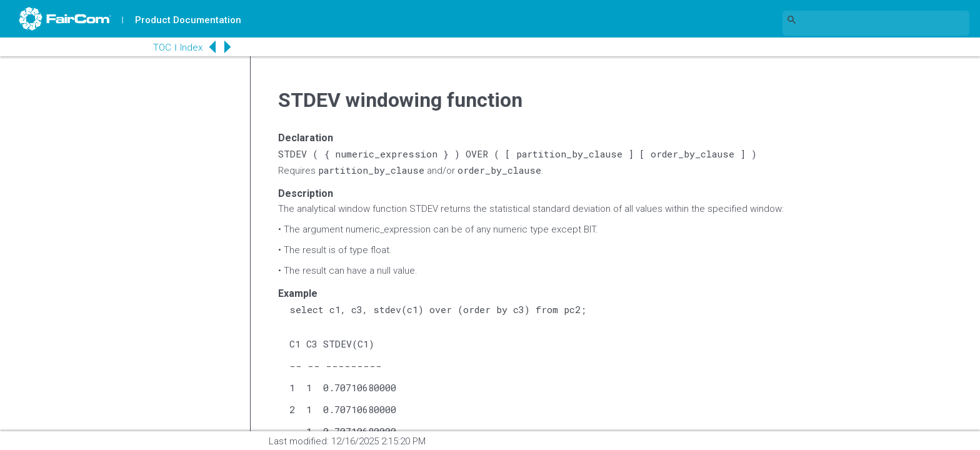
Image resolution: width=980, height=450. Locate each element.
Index (191, 47)
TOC (162, 47)
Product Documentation (188, 20)
